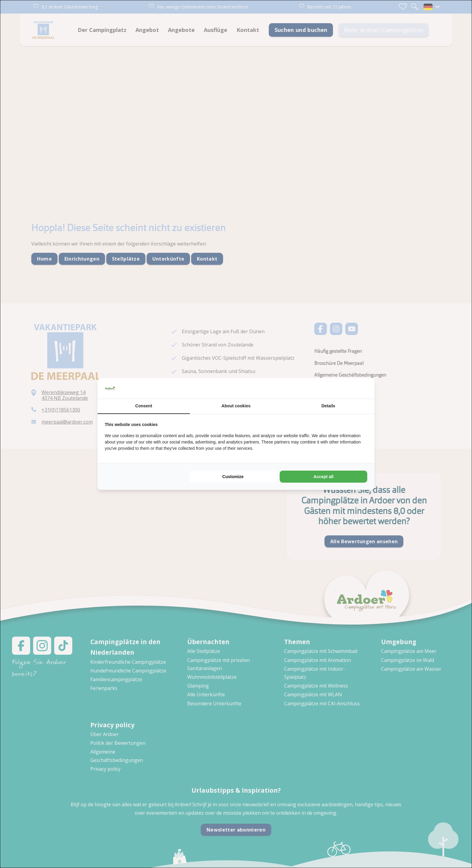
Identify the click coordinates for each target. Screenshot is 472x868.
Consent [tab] (144, 406)
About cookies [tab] (236, 406)
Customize (233, 477)
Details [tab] (328, 406)
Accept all (324, 477)
